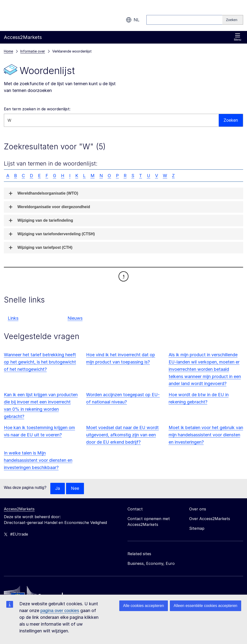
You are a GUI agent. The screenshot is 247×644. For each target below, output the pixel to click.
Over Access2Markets (210, 519)
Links (13, 318)
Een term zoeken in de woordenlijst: (37, 109)
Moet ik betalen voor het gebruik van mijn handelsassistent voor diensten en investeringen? (206, 435)
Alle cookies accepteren (144, 606)
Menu (238, 37)
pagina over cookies (60, 611)
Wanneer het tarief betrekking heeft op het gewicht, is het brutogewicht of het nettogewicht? (40, 362)
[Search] (233, 20)
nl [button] (133, 20)
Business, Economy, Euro (151, 564)
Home (8, 51)
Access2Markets (19, 509)
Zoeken (231, 120)
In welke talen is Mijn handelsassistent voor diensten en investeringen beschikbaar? (38, 460)
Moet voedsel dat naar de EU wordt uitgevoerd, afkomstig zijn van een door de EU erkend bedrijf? (122, 435)
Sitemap (197, 529)
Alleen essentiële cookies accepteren (206, 606)
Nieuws (75, 318)
